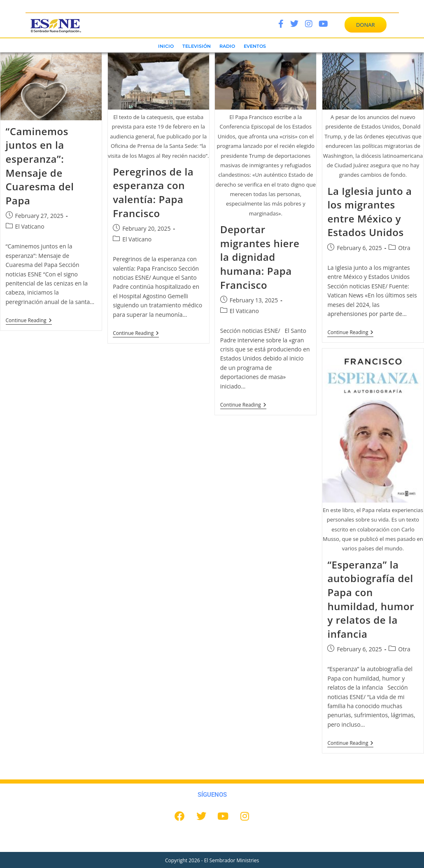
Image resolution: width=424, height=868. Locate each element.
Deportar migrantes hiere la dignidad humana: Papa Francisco (260, 257)
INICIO (166, 46)
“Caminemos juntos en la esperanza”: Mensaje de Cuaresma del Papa (40, 166)
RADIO (227, 46)
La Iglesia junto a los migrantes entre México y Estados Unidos (369, 212)
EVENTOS (255, 46)
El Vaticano (30, 226)
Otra (404, 248)
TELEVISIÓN (197, 46)
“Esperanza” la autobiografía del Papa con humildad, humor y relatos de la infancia (371, 599)
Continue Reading (29, 321)
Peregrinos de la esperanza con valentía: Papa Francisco (153, 192)
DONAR (366, 25)
